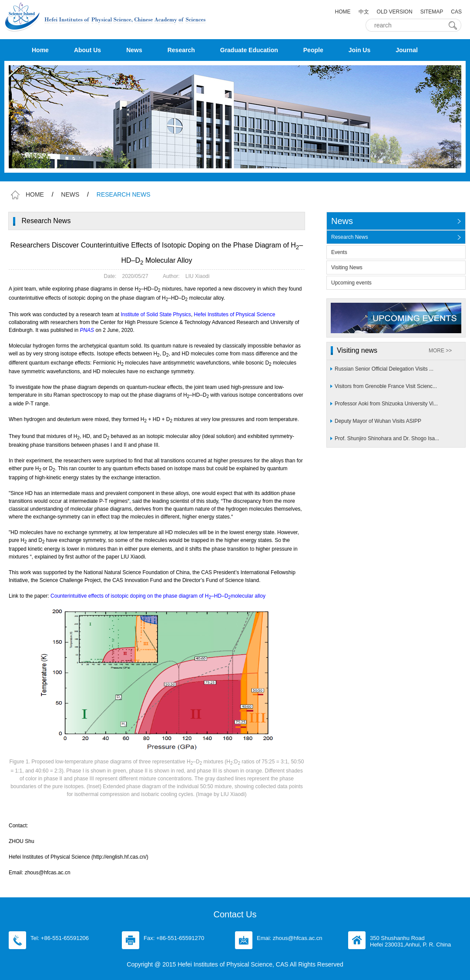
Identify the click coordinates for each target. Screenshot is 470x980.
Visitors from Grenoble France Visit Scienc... (386, 386)
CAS (456, 12)
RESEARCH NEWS (124, 194)
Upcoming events (351, 283)
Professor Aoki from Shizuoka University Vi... (386, 404)
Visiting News (347, 268)
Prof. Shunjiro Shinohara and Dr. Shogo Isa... (387, 438)
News (134, 50)
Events (339, 252)
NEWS (70, 194)
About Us (87, 50)
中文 (364, 12)
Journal (407, 50)
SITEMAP (432, 12)
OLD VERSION (395, 12)
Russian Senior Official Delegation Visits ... (384, 369)
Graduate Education (249, 50)
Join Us (360, 50)
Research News (350, 237)
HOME (343, 12)
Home (40, 50)
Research (181, 50)
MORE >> (440, 351)
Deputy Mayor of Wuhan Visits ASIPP (378, 421)
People (313, 50)
